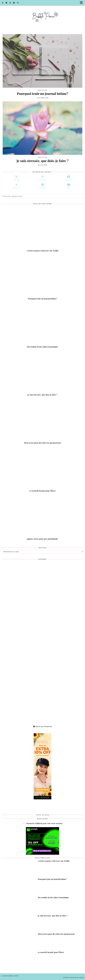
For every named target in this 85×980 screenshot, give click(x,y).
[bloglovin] (16, 186)
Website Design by (73, 978)
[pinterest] (42, 186)
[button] (82, 3)
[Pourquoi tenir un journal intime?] (42, 277)
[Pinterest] (6, 3)
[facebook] (69, 178)
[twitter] (16, 178)
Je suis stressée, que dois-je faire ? (43, 161)
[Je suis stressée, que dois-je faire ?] (42, 373)
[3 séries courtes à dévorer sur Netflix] (42, 229)
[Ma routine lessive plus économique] (42, 325)
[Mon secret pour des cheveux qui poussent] (42, 421)
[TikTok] (10, 3)
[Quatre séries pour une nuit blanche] (42, 517)
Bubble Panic (13, 976)
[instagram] (42, 178)
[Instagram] (3, 3)
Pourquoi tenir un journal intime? (42, 94)
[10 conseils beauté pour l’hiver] (42, 469)
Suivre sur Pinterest (42, 726)
